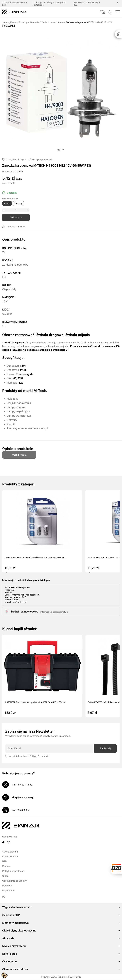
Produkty (23, 22)
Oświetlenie (9, 962)
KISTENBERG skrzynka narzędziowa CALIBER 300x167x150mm (35, 702)
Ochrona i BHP (11, 915)
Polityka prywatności (13, 871)
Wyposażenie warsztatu (17, 907)
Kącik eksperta (10, 857)
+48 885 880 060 (21, 810)
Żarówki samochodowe (52, 22)
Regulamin (23, 756)
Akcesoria (34, 22)
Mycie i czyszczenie (14, 946)
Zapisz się (105, 749)
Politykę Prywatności (39, 756)
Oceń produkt (19, 454)
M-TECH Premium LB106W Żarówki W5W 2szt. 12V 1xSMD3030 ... (36, 558)
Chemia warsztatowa (15, 969)
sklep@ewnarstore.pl (23, 798)
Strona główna (9, 22)
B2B (4, 862)
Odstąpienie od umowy (15, 881)
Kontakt (6, 866)
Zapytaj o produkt (14, 227)
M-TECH (19, 172)
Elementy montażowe (15, 923)
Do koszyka (16, 217)
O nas (5, 876)
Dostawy (7, 886)
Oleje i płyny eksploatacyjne (19, 931)
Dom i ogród (10, 954)
